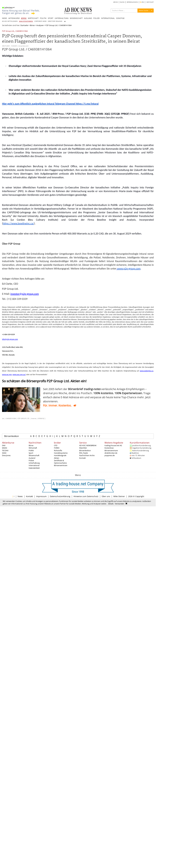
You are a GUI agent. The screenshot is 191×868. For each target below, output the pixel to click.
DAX (4, 445)
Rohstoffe (58, 450)
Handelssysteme (61, 453)
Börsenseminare (61, 465)
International (34, 465)
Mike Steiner (119, 496)
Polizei (31, 460)
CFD (56, 445)
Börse (32, 25)
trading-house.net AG (113, 445)
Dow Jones (6, 455)
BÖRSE (24, 18)
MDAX (5, 448)
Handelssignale (60, 455)
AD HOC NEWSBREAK (88, 445)
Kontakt (83, 458)
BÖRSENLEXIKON (132, 2)
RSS (142, 2)
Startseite (24, 25)
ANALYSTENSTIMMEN (26, 21)
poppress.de (110, 455)
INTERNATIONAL (108, 18)
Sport (31, 453)
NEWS (5, 18)
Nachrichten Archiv (87, 455)
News (20, 496)
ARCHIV (116, 2)
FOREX (57, 448)
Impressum (41, 496)
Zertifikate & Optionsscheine (60, 462)
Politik (31, 450)
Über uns (106, 496)
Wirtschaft (33, 448)
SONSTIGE (120, 18)
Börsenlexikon (12, 436)
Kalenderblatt (34, 468)
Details (111, 504)
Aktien (57, 458)
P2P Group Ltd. (8, 31)
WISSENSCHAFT (76, 18)
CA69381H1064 (22, 31)
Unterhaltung (34, 463)
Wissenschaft (34, 455)
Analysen (40, 25)
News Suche (144, 10)
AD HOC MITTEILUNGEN (10, 21)
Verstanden (119, 504)
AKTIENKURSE (14, 18)
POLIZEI (97, 18)
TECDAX (5, 450)
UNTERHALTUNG (62, 18)
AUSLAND (88, 18)
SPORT (51, 18)
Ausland (32, 458)
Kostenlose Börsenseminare (111, 449)
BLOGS (122, 2)
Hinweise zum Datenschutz (86, 496)
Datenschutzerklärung (60, 496)
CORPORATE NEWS (40, 21)
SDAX (4, 453)
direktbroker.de (111, 453)
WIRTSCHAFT (33, 18)
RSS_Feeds (84, 453)
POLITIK (43, 18)
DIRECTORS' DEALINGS (55, 21)
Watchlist (83, 448)
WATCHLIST (150, 2)
